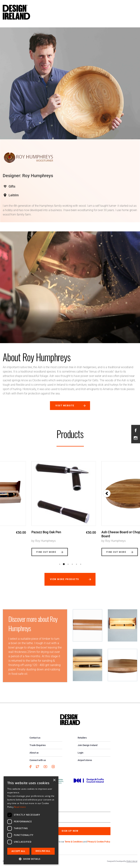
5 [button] (76, 564)
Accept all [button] (18, 851)
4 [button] (72, 564)
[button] (31, 859)
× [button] (54, 780)
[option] (35, 506)
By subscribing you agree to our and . (73, 842)
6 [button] (81, 564)
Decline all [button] (43, 851)
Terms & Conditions (74, 842)
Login (80, 753)
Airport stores (85, 760)
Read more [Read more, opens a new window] (20, 807)
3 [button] (68, 564)
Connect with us (38, 760)
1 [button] (60, 564)
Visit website (65, 406)
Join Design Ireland (87, 745)
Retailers (82, 738)
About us (34, 753)
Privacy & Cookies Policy (99, 842)
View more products (64, 579)
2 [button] (64, 564)
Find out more (18, 552)
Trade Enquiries (38, 745)
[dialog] (31, 820)
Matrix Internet (132, 861)
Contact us (35, 738)
